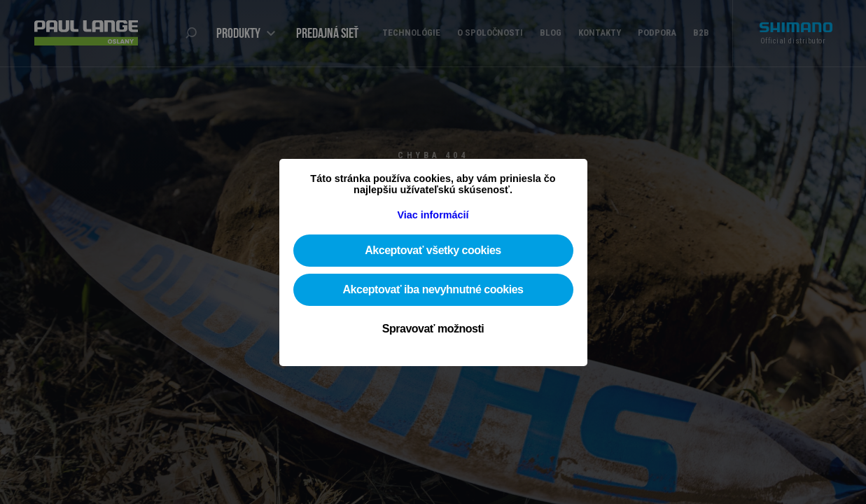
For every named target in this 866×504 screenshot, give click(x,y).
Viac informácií (433, 215)
